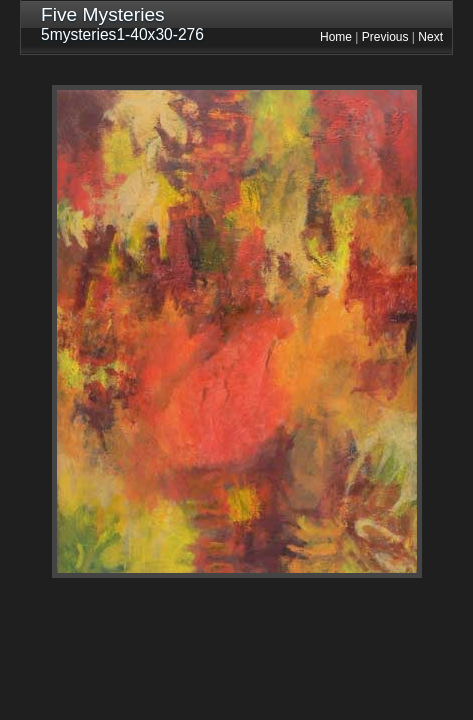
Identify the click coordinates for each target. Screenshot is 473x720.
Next (430, 37)
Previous (385, 37)
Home (336, 37)
